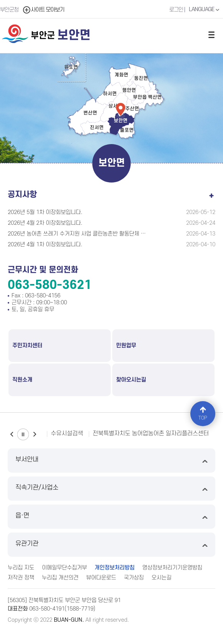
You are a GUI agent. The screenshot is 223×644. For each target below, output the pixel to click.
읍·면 (111, 517)
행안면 (129, 90)
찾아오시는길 (131, 380)
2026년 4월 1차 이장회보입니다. (45, 245)
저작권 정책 (21, 578)
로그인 (176, 10)
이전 (12, 434)
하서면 (110, 94)
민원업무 (126, 346)
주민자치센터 (27, 346)
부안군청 (9, 10)
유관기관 (111, 545)
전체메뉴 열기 (211, 35)
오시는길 (161, 578)
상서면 (115, 106)
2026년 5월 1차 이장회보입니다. (45, 212)
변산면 (90, 113)
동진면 (141, 78)
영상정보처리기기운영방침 (172, 568)
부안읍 (140, 97)
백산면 (155, 97)
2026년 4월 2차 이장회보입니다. (45, 223)
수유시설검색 (67, 433)
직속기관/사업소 (111, 489)
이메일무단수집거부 (64, 568)
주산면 (132, 109)
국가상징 (134, 578)
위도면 (71, 67)
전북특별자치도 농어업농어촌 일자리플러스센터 (151, 433)
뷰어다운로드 (101, 578)
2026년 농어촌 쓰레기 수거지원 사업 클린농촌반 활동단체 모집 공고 (77, 234)
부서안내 (111, 461)
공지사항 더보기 (211, 194)
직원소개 (22, 380)
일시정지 (23, 434)
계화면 (121, 75)
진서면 (97, 128)
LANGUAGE (205, 10)
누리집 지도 (21, 568)
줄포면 (127, 130)
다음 (35, 434)
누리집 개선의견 (60, 578)
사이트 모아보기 (43, 10)
